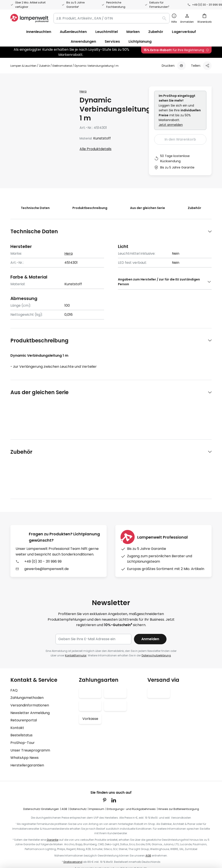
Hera (83, 91)
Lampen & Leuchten (23, 66)
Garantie (52, 795)
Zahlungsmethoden (27, 653)
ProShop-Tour (23, 698)
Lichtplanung (140, 41)
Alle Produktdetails (95, 149)
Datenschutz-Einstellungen (41, 764)
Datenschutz (78, 764)
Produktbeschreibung (89, 208)
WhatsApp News (24, 713)
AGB (64, 764)
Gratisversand (73, 817)
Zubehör (44, 66)
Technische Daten (33, 208)
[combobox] (112, 18)
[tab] (111, 231)
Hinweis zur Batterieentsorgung (179, 764)
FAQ (14, 646)
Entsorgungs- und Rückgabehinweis (131, 764)
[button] (67, 143)
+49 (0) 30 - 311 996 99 (207, 5)
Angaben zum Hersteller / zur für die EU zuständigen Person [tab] (159, 282)
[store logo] (29, 18)
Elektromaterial (62, 66)
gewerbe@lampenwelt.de (47, 500)
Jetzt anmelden (171, 125)
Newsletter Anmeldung (30, 668)
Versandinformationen (30, 661)
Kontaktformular (76, 611)
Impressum (97, 764)
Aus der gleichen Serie (148, 208)
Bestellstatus (21, 691)
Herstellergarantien (27, 721)
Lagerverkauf (184, 32)
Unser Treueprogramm (30, 706)
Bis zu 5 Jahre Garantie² (75, 5)
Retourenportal (24, 676)
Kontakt (17, 683)
